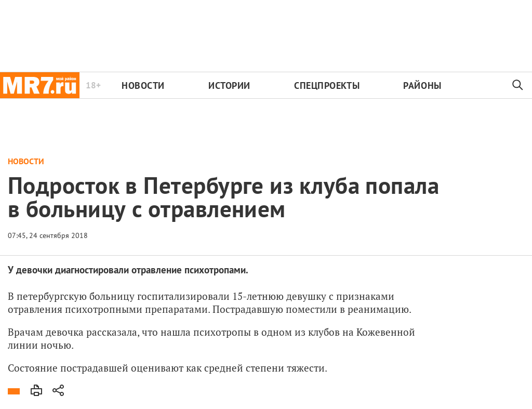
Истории (229, 85)
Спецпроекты (327, 85)
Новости (143, 85)
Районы (422, 85)
